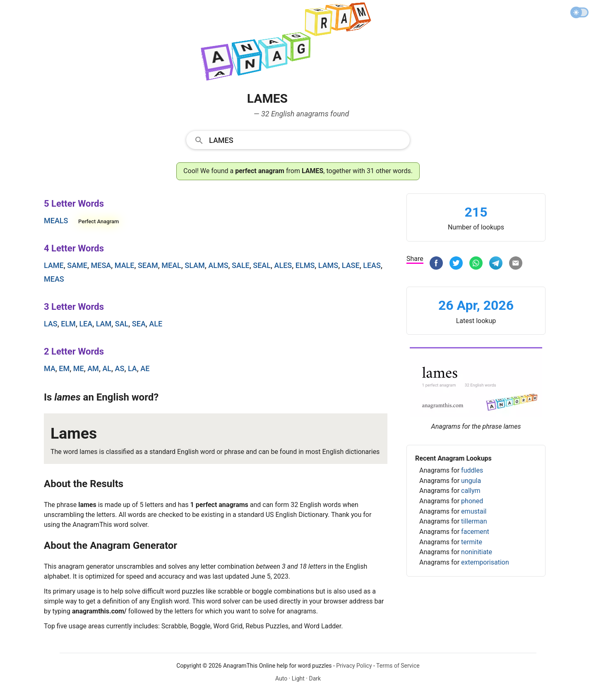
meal (171, 265)
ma (50, 368)
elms (305, 265)
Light (298, 678)
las (51, 324)
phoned (472, 501)
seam (148, 265)
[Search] (307, 140)
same (77, 265)
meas (54, 279)
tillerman (474, 521)
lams (328, 265)
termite (472, 542)
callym (471, 491)
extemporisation (485, 562)
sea (139, 324)
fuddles (472, 470)
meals (56, 221)
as (120, 368)
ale (156, 324)
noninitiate (477, 552)
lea (86, 324)
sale (241, 265)
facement (475, 532)
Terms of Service (398, 666)
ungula (471, 481)
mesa (101, 265)
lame (54, 265)
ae (145, 368)
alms (218, 265)
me (79, 368)
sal (122, 324)
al (107, 368)
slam (195, 265)
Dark (315, 678)
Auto (281, 678)
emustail (474, 511)
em (64, 368)
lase (351, 265)
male (125, 265)
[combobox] (298, 140)
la (132, 368)
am (93, 368)
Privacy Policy (354, 666)
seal (262, 265)
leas (372, 265)
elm (68, 324)
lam (104, 324)
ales (283, 265)
